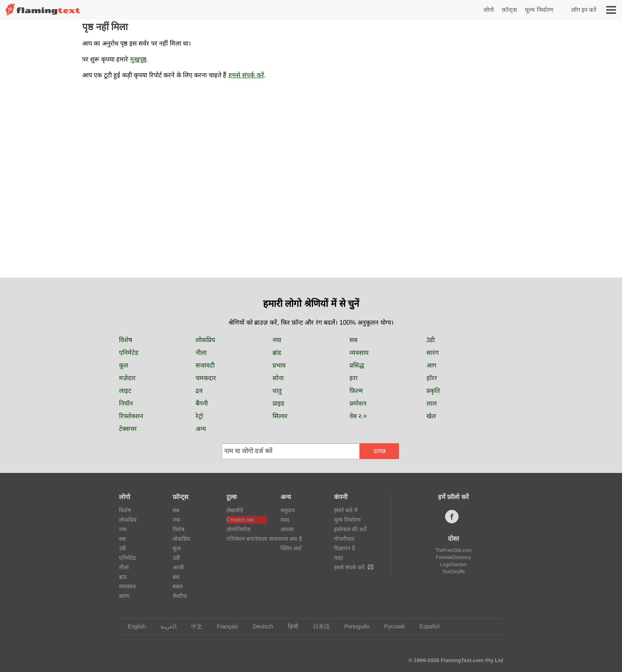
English (133, 626)
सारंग (433, 353)
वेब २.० (358, 416)
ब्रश (176, 577)
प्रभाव (279, 365)
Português (353, 626)
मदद (285, 520)
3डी (431, 340)
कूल (124, 365)
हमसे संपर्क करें (246, 75)
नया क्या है (291, 539)
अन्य (201, 429)
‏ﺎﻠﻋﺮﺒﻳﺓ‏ (165, 626)
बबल (178, 586)
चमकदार (206, 378)
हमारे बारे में (346, 510)
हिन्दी (289, 626)
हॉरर (432, 378)
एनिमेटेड (129, 353)
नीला (201, 353)
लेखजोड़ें (235, 510)
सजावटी (205, 365)
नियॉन (126, 403)
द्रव (199, 391)
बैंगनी (202, 403)
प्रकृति (433, 391)
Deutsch (259, 626)
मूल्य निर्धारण (539, 10)
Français (224, 626)
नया (277, 340)
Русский (391, 626)
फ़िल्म (356, 391)
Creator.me (240, 520)
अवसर (287, 529)
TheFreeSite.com (453, 550)
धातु (277, 391)
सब (353, 340)
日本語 (318, 626)
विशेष (126, 340)
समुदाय (288, 510)
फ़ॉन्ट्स (509, 10)
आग (431, 365)
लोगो (489, 10)
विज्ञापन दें (344, 548)
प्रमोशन (358, 403)
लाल (432, 403)
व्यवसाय (359, 353)
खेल (431, 416)
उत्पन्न (379, 451)
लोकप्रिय (205, 340)
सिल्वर (280, 416)
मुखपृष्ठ (138, 59)
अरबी (178, 567)
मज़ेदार (127, 378)
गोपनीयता (344, 539)
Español (426, 626)
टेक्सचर (128, 429)
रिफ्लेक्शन (131, 416)
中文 (193, 626)
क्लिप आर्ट (291, 548)
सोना (278, 378)
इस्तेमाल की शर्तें (350, 529)
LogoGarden (454, 565)
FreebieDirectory (454, 557)
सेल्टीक (180, 596)
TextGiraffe (453, 572)
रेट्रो (199, 416)
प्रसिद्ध (357, 365)
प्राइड (278, 403)
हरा (353, 378)
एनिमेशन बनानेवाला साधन (247, 539)
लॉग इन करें (584, 10)
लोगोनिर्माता (239, 529)
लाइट (125, 391)
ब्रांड (277, 353)
